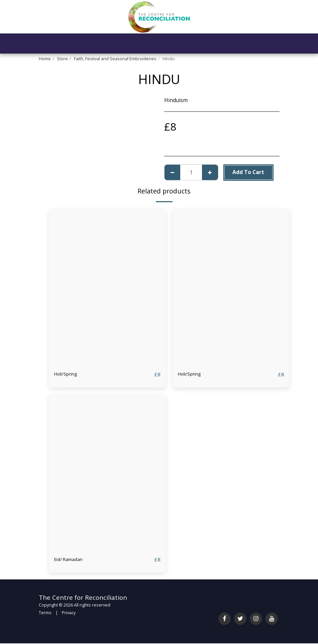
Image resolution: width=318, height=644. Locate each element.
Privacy (69, 613)
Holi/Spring (68, 374)
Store (62, 59)
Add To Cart (248, 172)
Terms (45, 613)
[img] (107, 287)
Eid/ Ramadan (71, 560)
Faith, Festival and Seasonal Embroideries (115, 59)
